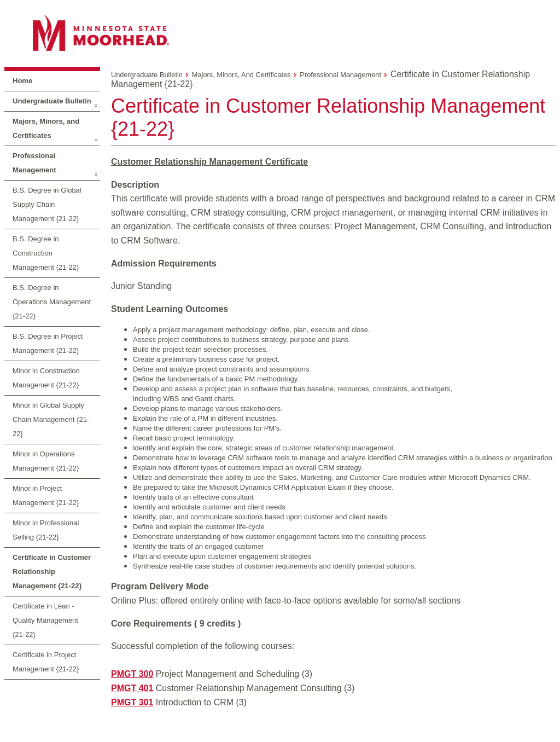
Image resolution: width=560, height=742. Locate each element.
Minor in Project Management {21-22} (46, 495)
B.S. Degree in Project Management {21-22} (48, 343)
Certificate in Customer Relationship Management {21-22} (52, 572)
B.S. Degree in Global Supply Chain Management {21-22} (47, 204)
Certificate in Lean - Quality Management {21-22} (45, 620)
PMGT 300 (132, 674)
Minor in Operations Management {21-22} (46, 461)
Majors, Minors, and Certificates (46, 128)
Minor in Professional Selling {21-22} (46, 530)
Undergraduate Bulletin (52, 101)
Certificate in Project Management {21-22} (46, 662)
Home (22, 81)
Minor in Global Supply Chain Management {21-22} (51, 419)
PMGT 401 (132, 688)
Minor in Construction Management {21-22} (46, 378)
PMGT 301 (132, 702)
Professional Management (34, 163)
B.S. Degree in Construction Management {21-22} (46, 253)
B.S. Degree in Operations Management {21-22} (52, 302)
